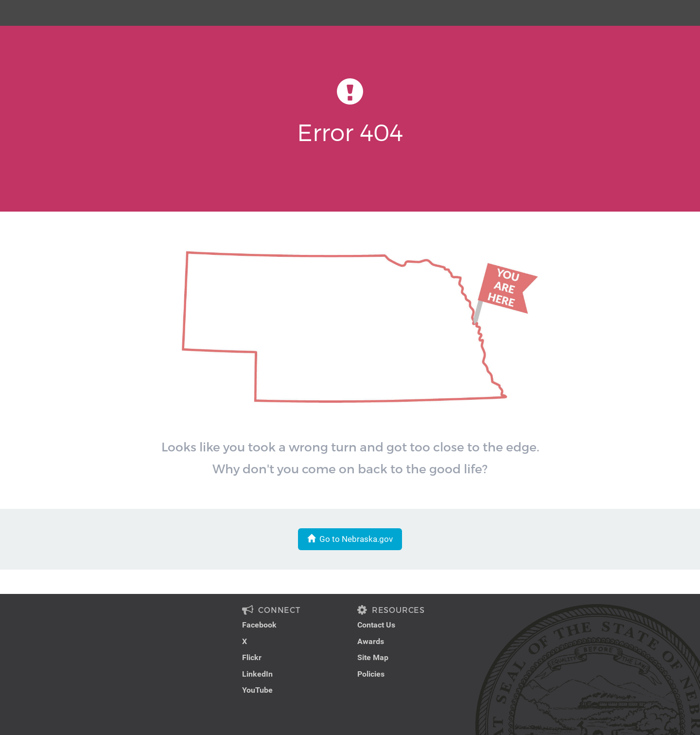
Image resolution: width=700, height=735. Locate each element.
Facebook (259, 625)
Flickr (252, 657)
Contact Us (376, 625)
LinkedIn (257, 674)
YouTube (257, 690)
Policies (371, 674)
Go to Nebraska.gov (350, 539)
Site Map (373, 657)
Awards (371, 641)
